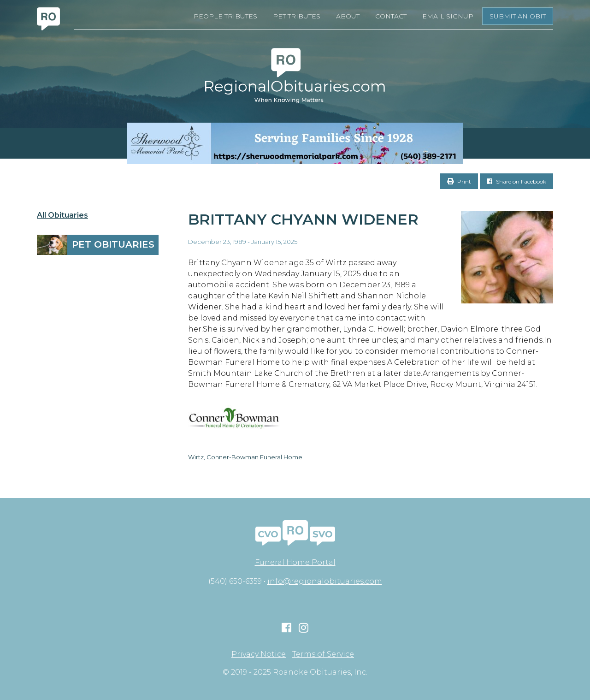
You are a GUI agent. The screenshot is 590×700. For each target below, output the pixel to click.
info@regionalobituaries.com (325, 581)
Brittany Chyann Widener (303, 219)
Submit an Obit (518, 16)
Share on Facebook (516, 181)
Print (459, 181)
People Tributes (225, 16)
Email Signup (448, 16)
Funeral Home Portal (295, 562)
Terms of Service (323, 654)
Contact (391, 16)
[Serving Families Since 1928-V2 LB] (295, 143)
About (348, 16)
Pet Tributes (297, 16)
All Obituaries (62, 215)
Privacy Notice (259, 654)
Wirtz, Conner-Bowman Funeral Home (245, 457)
